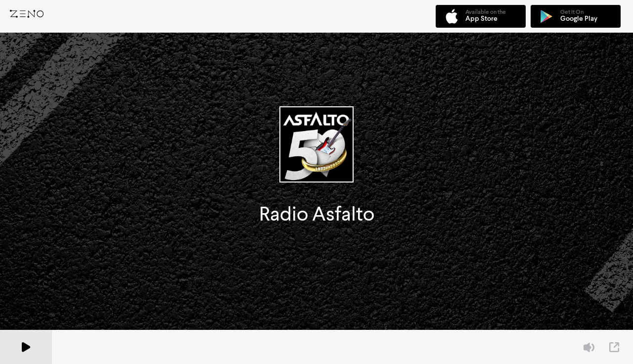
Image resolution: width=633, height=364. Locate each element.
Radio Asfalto (317, 214)
